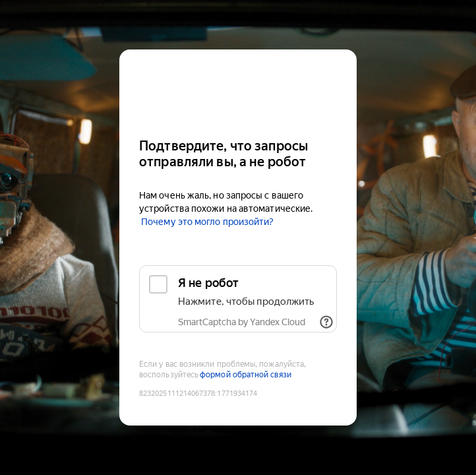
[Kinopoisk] (238, 88)
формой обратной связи (246, 375)
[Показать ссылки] (326, 322)
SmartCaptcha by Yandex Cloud (242, 322)
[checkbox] (238, 299)
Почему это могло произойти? (207, 222)
